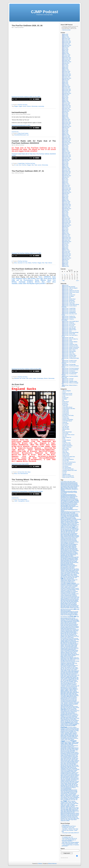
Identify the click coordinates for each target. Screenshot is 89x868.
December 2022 (67, 89)
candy (66, 572)
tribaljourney (68, 800)
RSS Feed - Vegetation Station (70, 381)
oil (61, 712)
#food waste (68, 499)
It (71, 667)
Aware (70, 545)
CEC (72, 573)
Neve (65, 707)
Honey (66, 660)
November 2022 (67, 91)
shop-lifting (69, 763)
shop (65, 763)
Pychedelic (67, 733)
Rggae (73, 748)
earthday (65, 621)
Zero (65, 821)
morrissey (63, 700)
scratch (73, 760)
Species (77, 775)
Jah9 (29, 278)
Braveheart (63, 563)
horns (71, 660)
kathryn (70, 673)
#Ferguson (63, 499)
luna (64, 687)
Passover (70, 715)
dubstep (72, 619)
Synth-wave (74, 783)
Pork (74, 720)
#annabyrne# (76, 486)
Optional (73, 712)
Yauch (69, 819)
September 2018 (67, 159)
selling (73, 761)
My (63, 704)
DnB (64, 611)
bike (67, 555)
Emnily (62, 624)
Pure (75, 732)
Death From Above (72, 603)
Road (71, 750)
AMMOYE (47, 277)
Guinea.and (70, 651)
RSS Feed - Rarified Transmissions (71, 347)
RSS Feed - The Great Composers (71, 368)
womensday (41, 106)
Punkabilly (71, 732)
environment (67, 624)
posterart (77, 720)
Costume (73, 588)
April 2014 (66, 232)
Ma (76, 687)
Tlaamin (74, 794)
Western (77, 813)
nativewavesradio (65, 706)
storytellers (68, 779)
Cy (77, 598)
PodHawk (40, 864)
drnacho (75, 614)
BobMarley (72, 559)
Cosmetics (68, 588)
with (66, 814)
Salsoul (65, 759)
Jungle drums (74, 671)
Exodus (71, 628)
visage (67, 809)
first (72, 633)
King (72, 674)
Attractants (63, 545)
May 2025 (66, 51)
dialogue (68, 607)
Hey (68, 658)
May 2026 (66, 34)
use (71, 806)
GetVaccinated (68, 645)
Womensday (35, 106)
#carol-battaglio (64, 492)
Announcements (64, 541)
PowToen (67, 725)
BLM (71, 557)
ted (65, 787)
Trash (76, 799)
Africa (16, 263)
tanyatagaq (63, 786)
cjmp (76, 578)
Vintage (77, 808)
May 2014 (66, 231)
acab (74, 532)
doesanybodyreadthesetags (67, 612)
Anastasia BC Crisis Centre (68, 828)
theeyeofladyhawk (65, 790)
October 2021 (67, 108)
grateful (66, 649)
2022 (69, 532)
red (73, 738)
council (65, 589)
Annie (75, 539)
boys (73, 561)
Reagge (73, 736)
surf (76, 781)
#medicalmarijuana (65, 509)
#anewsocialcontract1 (66, 486)
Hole (68, 659)
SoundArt (63, 774)
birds (75, 555)
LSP (78, 686)
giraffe (73, 646)
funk (77, 638)
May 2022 (66, 99)
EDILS (69, 622)
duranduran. (63, 620)
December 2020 (67, 122)
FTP (63, 637)
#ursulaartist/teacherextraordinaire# (69, 525)
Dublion (70, 618)
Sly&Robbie (63, 768)
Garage (62, 641)
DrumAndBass (69, 615)
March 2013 (66, 250)
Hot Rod (71, 661)
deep (69, 605)
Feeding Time (65, 417)
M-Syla (74, 687)
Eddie (66, 622)
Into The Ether (66, 424)
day (62, 602)
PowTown (24, 165)
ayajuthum (63, 547)
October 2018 (67, 158)
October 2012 (67, 257)
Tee (71, 787)
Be (64, 551)
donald (76, 612)
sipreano (67, 765)
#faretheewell (72, 498)
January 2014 (67, 236)
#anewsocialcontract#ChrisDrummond (69, 483)
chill (62, 577)
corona (69, 587)
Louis (72, 686)
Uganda (73, 805)
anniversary (69, 540)
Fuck (65, 637)
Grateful (63, 649)
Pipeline (67, 718)
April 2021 (66, 117)
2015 (72, 531)
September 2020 (67, 126)
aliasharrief (66, 537)
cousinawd (63, 593)
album (78, 536)
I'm (66, 662)
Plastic (78, 718)
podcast (66, 719)
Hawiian (74, 655)
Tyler (65, 805)
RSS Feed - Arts (67, 298)
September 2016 (67, 192)
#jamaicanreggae (65, 505)
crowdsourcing (73, 597)
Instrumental (64, 665)
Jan (72, 668)
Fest (62, 632)
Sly (75, 767)
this (76, 791)
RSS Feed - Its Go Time (68, 326)
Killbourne (69, 674)
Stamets (67, 778)
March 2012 (66, 266)
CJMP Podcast (44, 12)
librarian (75, 681)
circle (64, 578)
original (69, 713)
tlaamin (62, 795)
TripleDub (73, 801)
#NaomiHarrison (64, 510)
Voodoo (75, 809)
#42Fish (65, 482)
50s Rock (65, 529)
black (70, 556)
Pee (66, 716)
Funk (75, 638)
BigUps (64, 555)
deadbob (66, 603)
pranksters (63, 729)
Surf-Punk (63, 782)
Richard (63, 749)
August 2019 (66, 144)
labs (73, 676)
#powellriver (63, 514)
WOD (71, 814)
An (66, 538)
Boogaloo (68, 560)
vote (78, 809)
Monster (68, 699)
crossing (68, 597)
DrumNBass (75, 615)
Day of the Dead (68, 602)
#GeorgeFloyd (64, 502)
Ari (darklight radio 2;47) (68, 837)
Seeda (66, 761)
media (67, 695)
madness (70, 688)
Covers (77, 594)
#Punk (68, 516)
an (65, 538)
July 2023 (66, 81)
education (74, 622)
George (62, 644)
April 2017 (66, 183)
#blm (73, 488)
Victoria (73, 808)
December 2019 (67, 139)
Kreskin (69, 675)
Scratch (76, 760)
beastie (77, 551)
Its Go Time (65, 425)
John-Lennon (72, 669)
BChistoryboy (74, 550)
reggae (20, 106)
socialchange (70, 771)
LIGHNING (71, 682)
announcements (72, 541)
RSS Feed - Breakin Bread (69, 299)
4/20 (62, 528)
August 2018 (66, 161)
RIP (74, 749)
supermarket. (72, 781)
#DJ (77, 497)
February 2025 (67, 55)
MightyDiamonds (70, 697)
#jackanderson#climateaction (71, 504)
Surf (78, 781)
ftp (61, 637)
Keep (62, 674)
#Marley (71, 508)
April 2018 (66, 166)
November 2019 (67, 140)
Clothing (69, 580)
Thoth (62, 792)
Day (63, 602)
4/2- (78, 527)
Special (74, 775)
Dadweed (63, 599)
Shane (62, 763)
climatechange (64, 580)
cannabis (69, 572)
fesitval (75, 631)
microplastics (64, 697)
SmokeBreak (74, 768)
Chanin (62, 574)
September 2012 (67, 258)
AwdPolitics (74, 546)
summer (75, 780)
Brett (68, 565)
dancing (67, 600)
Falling (62, 629)
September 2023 (67, 78)
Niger (62, 709)
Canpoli (63, 573)
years (72, 819)
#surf (66, 523)
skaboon (64, 766)
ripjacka (77, 749)
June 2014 (66, 229)
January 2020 (67, 137)
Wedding (74, 811)
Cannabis (73, 572)
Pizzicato (71, 718)
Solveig (72, 772)
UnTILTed (65, 472)
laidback (75, 677)
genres (75, 643)
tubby (77, 803)
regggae (66, 744)
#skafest (63, 522)
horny (74, 660)
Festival (65, 632)
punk (68, 732)
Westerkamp (64, 813)
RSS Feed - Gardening (68, 323)
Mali (66, 691)
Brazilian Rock (75, 563)
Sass (67, 760)
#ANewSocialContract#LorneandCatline (69, 485)
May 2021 (66, 115)
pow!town (73, 723)
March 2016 (66, 200)
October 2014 (67, 224)
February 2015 (67, 218)
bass (62, 550)
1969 (62, 531)
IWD (27, 378)
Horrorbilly (63, 661)
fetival (75, 632)
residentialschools (74, 746)
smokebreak (63, 769)
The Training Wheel (22, 499)
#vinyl (78, 525)
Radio (68, 735)
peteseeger (63, 717)
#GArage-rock (66, 501)
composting (63, 584)
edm (71, 622)
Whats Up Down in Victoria (68, 477)
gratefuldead (71, 649)
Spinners (73, 776)
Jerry (66, 669)
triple (62, 801)
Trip (77, 800)
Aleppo (62, 537)
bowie (68, 561)
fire (70, 633)
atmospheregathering (73, 544)
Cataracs (69, 573)
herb (68, 657)
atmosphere (72, 543)
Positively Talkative (67, 440)
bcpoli (62, 551)
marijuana (75, 691)
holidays (71, 659)
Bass (76, 548)
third (75, 791)
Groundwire (72, 650)
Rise (62, 750)
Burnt (68, 568)
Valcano (73, 806)
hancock (74, 652)
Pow (66, 722)
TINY (69, 793)
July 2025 (66, 48)
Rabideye (71, 734)
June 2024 (66, 66)
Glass (67, 647)
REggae (72, 739)
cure (69, 598)
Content (66, 586)
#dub (68, 498)
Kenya (65, 674)
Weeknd (66, 812)
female (24, 378)
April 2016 (66, 199)
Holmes (75, 659)
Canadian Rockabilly (70, 571)
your (65, 820)
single (75, 764)
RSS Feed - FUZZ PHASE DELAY (71, 321)
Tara (68, 786)
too (76, 795)
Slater (66, 767)
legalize (71, 679)
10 (64, 528)
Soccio (66, 771)
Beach (66, 551)
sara (65, 760)
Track (68, 797)
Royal (74, 756)
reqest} (68, 746)
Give (64, 647)
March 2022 (66, 102)
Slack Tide (65, 451)
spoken (64, 777)
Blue (78, 557)
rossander (70, 756)
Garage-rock (73, 641)
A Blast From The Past (67, 394)
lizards (65, 685)
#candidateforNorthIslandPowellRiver (69, 491)
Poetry (64, 439)
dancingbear (75, 600)
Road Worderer (66, 450)
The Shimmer (65, 466)
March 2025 (66, 54)
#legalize (74, 506)
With (68, 814)
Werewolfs (70, 812)
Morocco (75, 699)
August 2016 (66, 194)
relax (62, 745)
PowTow (71, 725)
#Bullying (63, 490)
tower (75, 796)
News (74, 707)
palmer (71, 714)
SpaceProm (66, 775)
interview (74, 665)
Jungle (69, 671)
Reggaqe (69, 742)
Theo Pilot (66, 791)
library (62, 682)
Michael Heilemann (53, 864)
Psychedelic (71, 731)
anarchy (74, 538)
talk (71, 785)
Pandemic (75, 714)
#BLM (70, 488)
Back (68, 547)
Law (28, 135)
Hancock (63, 654)
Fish (62, 634)
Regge (77, 742)
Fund (72, 638)
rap (77, 735)
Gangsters (71, 640)
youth (69, 820)
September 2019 (67, 143)
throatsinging (40, 378)
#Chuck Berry (71, 492)
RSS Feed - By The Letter (69, 302)
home (78, 659)
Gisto (62, 647)
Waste (62, 811)
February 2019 (67, 152)
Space (76, 774)
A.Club (64, 396)
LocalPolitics (74, 685)
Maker (75, 690)
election (63, 623)
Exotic (74, 628)
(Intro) (65, 526)
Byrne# (72, 569)
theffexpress (72, 790)
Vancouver (63, 808)
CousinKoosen (64, 594)
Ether (68, 626)
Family (65, 629)
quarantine (75, 733)
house (74, 661)
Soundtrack (68, 774)
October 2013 (67, 240)
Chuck (73, 577)
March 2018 (66, 167)
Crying (78, 597)
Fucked (68, 637)
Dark (67, 601)
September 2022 (67, 93)
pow (68, 722)
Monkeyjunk (63, 699)
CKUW (70, 579)
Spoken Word (65, 453)
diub (62, 609)
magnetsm (71, 690)
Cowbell (70, 596)
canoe (77, 572)
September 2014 (67, 225)
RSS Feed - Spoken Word (69, 354)
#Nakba (71, 509)
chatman (75, 574)
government (68, 648)
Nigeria (65, 709)
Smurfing (77, 769)
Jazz (64, 669)
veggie (70, 808)
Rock (69, 751)
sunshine (63, 781)
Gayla (64, 643)
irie (67, 667)
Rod (77, 754)
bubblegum (75, 566)
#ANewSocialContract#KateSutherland (69, 484)
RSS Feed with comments (69, 287)
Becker (71, 552)
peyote (67, 717)
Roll (65, 755)
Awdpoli (63, 546)
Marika (62, 692)
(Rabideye (75, 526)
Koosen (66, 675)
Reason (76, 736)
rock (66, 751)
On (70, 712)
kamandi (68, 672)
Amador (63, 538)
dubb (78, 617)
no (73, 709)
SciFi (70, 760)
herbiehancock (64, 658)
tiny (67, 793)
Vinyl (62, 809)
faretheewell (70, 629)
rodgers (63, 755)
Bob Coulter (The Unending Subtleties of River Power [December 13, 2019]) (70, 843)
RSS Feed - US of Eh (68, 380)
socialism (75, 771)
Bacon (70, 547)
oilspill (63, 712)
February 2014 (67, 235)
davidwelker (76, 601)
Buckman (63, 567)
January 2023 (67, 88)
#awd (62, 487)
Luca (62, 687)
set (61, 762)
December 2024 (67, 58)
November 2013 (67, 239)
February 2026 (67, 38)
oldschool (67, 712)
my (61, 704)
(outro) (71, 526)
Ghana (73, 645)
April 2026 (66, 36)
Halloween (63, 652)
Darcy (62, 601)
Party (66, 715)
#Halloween (76, 502)
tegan (73, 787)
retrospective (64, 748)
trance (62, 799)
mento (62, 696)
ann (73, 539)
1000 (77, 530)
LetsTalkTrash (68, 681)
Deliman (65, 606)
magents (67, 689)
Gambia (67, 640)
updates (68, 806)
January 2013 (67, 253)
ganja (75, 640)
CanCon (76, 571)
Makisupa (63, 691)
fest (77, 631)
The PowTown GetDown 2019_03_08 (28, 269)
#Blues (76, 488)
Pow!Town (68, 723)
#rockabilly (74, 518)
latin (78, 678)
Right (70, 749)
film (66, 633)
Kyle (78, 675)
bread (65, 564)
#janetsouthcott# (72, 505)
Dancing (71, 600)
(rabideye (63, 527)
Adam (62, 534)
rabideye (75, 734)
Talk (72, 785)
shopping (73, 763)
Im (71, 662)
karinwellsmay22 (19, 112)
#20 (62, 482)
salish (62, 759)
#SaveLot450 (64, 520)
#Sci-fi (68, 520)
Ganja (78, 640)
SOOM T (43, 283)
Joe (68, 669)
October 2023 (67, 77)
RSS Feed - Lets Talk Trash (69, 327)
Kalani (64, 672)
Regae (69, 739)
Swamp (66, 783)
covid (70, 595)
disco (75, 608)
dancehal (72, 599)
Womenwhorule (24, 474)
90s (64, 530)
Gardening (65, 422)
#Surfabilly (77, 523)
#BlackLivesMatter (65, 488)
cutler (75, 598)
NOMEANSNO (64, 710)
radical (62, 735)
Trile (72, 800)
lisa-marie (73, 683)
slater (69, 767)
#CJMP (75, 492)
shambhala (72, 762)
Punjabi (62, 732)
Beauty (68, 552)
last (76, 678)
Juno (78, 671)
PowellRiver (71, 724)
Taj (69, 785)
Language (73, 678)
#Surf (68, 523)
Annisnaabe (63, 540)
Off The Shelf (65, 433)
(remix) (67, 527)
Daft (66, 599)
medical (70, 695)
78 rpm (73, 529)
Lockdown (68, 686)
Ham (71, 652)
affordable (72, 534)
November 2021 (67, 107)
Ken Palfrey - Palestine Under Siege (70, 829)
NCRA (73, 706)
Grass (72, 648)
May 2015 (66, 214)
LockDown (63, 686)
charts (72, 574)
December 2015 (67, 205)
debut (67, 605)
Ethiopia (71, 626)
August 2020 (66, 128)
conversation (75, 586)
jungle (62, 671)
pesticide (74, 716)
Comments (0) (15, 132)
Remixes (71, 745)
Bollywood (63, 560)
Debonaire (63, 605)
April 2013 (66, 248)
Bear (71, 551)
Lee (68, 679)
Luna (66, 687)
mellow (74, 695)
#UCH (76, 524)
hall (77, 651)
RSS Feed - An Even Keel (69, 295)
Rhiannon (76, 748)
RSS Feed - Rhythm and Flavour (70, 349)
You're (62, 820)
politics (75, 719)
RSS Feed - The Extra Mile (69, 365)
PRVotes (77, 730)
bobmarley (67, 559)
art (76, 542)
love (74, 686)
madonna (63, 689)
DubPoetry (68, 619)
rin (72, 749)
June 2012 (66, 262)
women (25, 106)
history (65, 659)
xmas (66, 819)
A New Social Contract (23, 133)
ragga (73, 735)
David (72, 601)
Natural (70, 706)
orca (76, 712)
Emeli (75, 623)
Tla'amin (63, 794)
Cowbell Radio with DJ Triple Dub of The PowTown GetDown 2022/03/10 (34, 142)
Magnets (63, 690)
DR (67, 613)
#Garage (72, 500)
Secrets (63, 761)
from (75, 636)
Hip (78, 658)
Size (75, 765)
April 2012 (66, 265)
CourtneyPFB (67, 592)
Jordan (75, 670)
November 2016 (67, 189)
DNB (62, 611)
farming (74, 629)
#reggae (63, 517)
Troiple (70, 802)
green (75, 649)
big (61, 555)
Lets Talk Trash (66, 426)
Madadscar (66, 688)
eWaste (67, 628)
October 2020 (67, 125)
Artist (77, 542)
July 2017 (66, 178)
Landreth (66, 678)
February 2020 (67, 136)
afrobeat (66, 536)
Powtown (63, 726)
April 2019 (66, 150)
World (74, 816)
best (74, 553)
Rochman (63, 751)
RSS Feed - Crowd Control (69, 310)
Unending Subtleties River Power (70, 470)
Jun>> (78, 281)
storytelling (73, 779)
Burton (73, 568)
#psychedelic (70, 515)
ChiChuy (75, 575)
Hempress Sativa (21, 278)
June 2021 (66, 114)
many (71, 691)
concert (78, 584)
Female (74, 630)
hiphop (62, 659)
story (62, 779)
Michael (72, 696)
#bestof (76, 487)
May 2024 (66, 67)
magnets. (67, 690)
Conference (63, 585)
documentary (68, 611)
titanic (75, 793)
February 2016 (67, 202)
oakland (65, 711)
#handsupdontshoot (65, 503)
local (70, 685)
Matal (62, 693)
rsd (62, 758)
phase (70, 717)
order (66, 713)
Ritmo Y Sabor (66, 448)
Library (65, 682)
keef (75, 673)
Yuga (72, 820)
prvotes (73, 730)
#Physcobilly (72, 513)
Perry (68, 716)
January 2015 (67, 220)
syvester (63, 785)
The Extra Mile (66, 461)
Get (69, 644)
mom (72, 698)
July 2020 (66, 129)
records (75, 737)
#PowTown (69, 514)
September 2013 (67, 242)
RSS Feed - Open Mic (68, 338)
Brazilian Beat (69, 563)
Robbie (74, 750)
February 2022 (67, 103)
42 (68, 528)
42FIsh (71, 528)
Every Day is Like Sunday (68, 415)
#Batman (65, 487)
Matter (65, 693)
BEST (76, 553)
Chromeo (70, 577)
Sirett (70, 765)
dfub (62, 607)
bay (64, 550)
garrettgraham (76, 642)
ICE (67, 662)
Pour (63, 722)
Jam (66, 668)
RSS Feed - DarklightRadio (69, 312)
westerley (73, 813)
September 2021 (67, 110)
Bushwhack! (65, 403)
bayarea (67, 550)
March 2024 (66, 70)
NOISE (75, 709)
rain (75, 735)
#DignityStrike (72, 497)
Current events (66, 413)
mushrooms (71, 702)
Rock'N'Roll (72, 751)
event (66, 627)
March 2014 (66, 233)
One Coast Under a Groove (68, 435)
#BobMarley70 (75, 489)
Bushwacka (63, 569)
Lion (70, 683)
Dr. (68, 613)
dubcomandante (64, 618)
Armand (73, 542)
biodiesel (72, 555)
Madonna (75, 688)
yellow (75, 819)
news (71, 707)
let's (75, 679)
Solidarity (68, 772)
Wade (65, 810)
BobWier (76, 559)
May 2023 (66, 82)
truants (62, 803)
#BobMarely (63, 489)
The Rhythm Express (33, 283)
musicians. (76, 703)
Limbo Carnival (66, 683)
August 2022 (66, 95)
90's (78, 529)
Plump (62, 719)
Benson (71, 553)
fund (70, 638)
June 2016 (66, 196)
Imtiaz (73, 662)
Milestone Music (66, 429)
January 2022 (67, 104)
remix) (68, 745)
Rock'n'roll (63, 752)
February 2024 (67, 71)
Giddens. (63, 646)
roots (76, 755)
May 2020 (66, 132)
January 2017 (67, 187)
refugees (63, 739)
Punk (66, 732)
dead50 (62, 603)
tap (67, 786)
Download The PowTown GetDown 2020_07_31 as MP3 (26, 253)
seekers (69, 761)
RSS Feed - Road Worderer (69, 351)
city (74, 578)
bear (69, 551)
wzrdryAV (63, 819)
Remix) (65, 745)
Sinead (72, 764)
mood (71, 699)
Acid (66, 533)
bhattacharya (72, 554)
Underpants (63, 806)
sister (73, 765)
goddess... (75, 647)
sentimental (77, 761)
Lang (69, 678)
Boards (76, 558)
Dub (20, 165)
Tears (76, 786)
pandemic (63, 715)
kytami (65, 676)
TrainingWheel (21, 501)
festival (68, 632)
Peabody (63, 716)
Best (62, 554)
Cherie (72, 575)
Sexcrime (64, 762)
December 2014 (67, 221)
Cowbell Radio (21, 163)
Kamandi (72, 672)
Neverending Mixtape (67, 432)
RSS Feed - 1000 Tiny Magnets (70, 288)
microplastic (76, 696)
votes (62, 810)
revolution (69, 748)
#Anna (72, 486)
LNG (67, 685)
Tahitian (66, 785)
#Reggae (77, 516)
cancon (62, 572)
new (67, 707)
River (68, 750)
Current (72, 598)
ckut (68, 579)
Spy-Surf (63, 778)
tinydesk (72, 793)
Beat (65, 552)
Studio (77, 779)
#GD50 (77, 501)
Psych (67, 731)
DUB (69, 617)
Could (62, 589)
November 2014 (67, 222)
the (75, 788)
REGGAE (68, 741)
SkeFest (63, 767)
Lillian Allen (22, 283)
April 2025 (66, 52)
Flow (68, 634)
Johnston (69, 670)
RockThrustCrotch (65, 754)
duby (75, 619)
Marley (30, 263)
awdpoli (70, 546)
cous (72, 592)
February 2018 (67, 169)
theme (76, 790)
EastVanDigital (76, 621)
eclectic (62, 622)
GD (67, 643)
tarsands (72, 786)
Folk (75, 634)
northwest (72, 710)
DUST (68, 620)
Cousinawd (75, 592)
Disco (78, 608)
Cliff (73, 579)
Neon (62, 707)
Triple (36, 165)
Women (29, 106)
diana (71, 607)
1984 (67, 531)
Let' (62, 681)
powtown (75, 725)
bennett (68, 553)
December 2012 (67, 254)
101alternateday (68, 530)
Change (77, 573)
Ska (33, 165)
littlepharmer (70, 684)
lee (66, 679)
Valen (77, 806)
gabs (64, 640)
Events (69, 627)
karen (67, 673)
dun (77, 619)
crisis (65, 597)
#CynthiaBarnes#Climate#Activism (68, 495)
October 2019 (67, 141)
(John (68, 526)
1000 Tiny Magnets (67, 391)
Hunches (63, 662)
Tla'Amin (67, 794)
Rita (43, 263)
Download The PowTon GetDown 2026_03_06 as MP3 (26, 97)
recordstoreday (64, 738)
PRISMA (63, 730)
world (76, 816)
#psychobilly (75, 515)
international (69, 665)
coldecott (63, 581)
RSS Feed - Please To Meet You (70, 339)
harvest (75, 654)
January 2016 (67, 203)
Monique (75, 698)
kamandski (63, 673)
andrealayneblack (65, 539)
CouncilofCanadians (71, 589)
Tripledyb (63, 802)
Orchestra (63, 713)
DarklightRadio (66, 414)
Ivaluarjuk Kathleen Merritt (29, 282)
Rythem (75, 758)
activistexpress (74, 533)
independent (69, 663)
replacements (64, 746)
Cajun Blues (76, 569)
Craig (62, 597)
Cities (72, 578)
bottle (62, 561)
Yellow (78, 819)
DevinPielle (74, 606)
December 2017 (67, 172)
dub (17, 165)
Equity (62, 626)
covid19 (63, 596)
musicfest (66, 703)
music (78, 702)
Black (72, 556)
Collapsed (69, 581)
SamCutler (69, 759)
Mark (65, 692)
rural (72, 758)
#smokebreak (68, 522)
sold (65, 772)
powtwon (74, 727)
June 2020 (66, 130)
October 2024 (67, 60)
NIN (69, 709)
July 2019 (66, 146)
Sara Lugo (40, 278)
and (77, 538)
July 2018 (66, 162)
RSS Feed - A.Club (67, 294)
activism (69, 533)
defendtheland (74, 605)
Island (69, 667)
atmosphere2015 (65, 544)
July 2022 (66, 96)
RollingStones (69, 755)
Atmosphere (66, 543)
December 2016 (67, 188)
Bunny (73, 567)
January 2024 (67, 73)
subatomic (63, 780)
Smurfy (62, 771)
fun (68, 638)
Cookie (62, 587)
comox (72, 582)
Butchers (68, 569)
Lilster (75, 682)
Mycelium (66, 704)
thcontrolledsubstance (67, 788)
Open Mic (65, 436)
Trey (64, 800)
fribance (70, 636)
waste (76, 810)
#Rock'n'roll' (63, 518)
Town (62, 797)
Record (72, 737)
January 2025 (67, 56)
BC (71, 550)
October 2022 (67, 92)
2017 (76, 531)
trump (68, 803)
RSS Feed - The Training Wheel (70, 372)
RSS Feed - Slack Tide (68, 353)
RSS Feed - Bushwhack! (68, 300)
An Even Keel (18, 384)
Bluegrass (65, 558)
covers (62, 595)
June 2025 (66, 49)
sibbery (65, 764)
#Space (73, 522)
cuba (62, 598)
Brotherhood (72, 565)
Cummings (66, 598)
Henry (65, 657)
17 (66, 528)
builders (67, 567)
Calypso (70, 570)
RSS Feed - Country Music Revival (71, 305)
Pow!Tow (76, 722)
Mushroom (66, 702)
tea (74, 786)
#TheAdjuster (64, 524)
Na (19, 474)
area (70, 542)
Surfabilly (76, 782)
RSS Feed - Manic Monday (69, 328)
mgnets (68, 696)
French (66, 636)
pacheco (73, 713)
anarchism (70, 538)
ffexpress (63, 633)
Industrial (67, 664)
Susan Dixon (48, 278)
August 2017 (66, 177)
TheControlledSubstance (66, 789)
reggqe (70, 744)
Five (64, 634)
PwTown (63, 733)
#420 (68, 482)
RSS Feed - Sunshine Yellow (69, 355)
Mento (77, 695)
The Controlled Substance (68, 459)
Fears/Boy (67, 630)
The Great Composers (67, 464)
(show (70, 527)
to (65, 795)
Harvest (63, 655)
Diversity (67, 609)
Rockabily (72, 752)
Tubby (74, 803)
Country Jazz (69, 591)
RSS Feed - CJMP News (69, 303)
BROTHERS (64, 566)
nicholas (77, 707)
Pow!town (63, 723)
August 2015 (66, 210)
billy (69, 555)
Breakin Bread (66, 402)
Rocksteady (63, 753)
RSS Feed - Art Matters (68, 296)
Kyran (62, 676)
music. (62, 703)
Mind (75, 697)
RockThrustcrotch (75, 753)
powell (76, 723)
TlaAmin (71, 794)
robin (77, 750)
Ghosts (76, 645)
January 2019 (67, 154)
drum (65, 615)
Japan (76, 668)
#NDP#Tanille (71, 510)
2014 (69, 531)
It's (72, 667)
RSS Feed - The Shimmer (69, 371)
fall (78, 628)
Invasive (64, 667)
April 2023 (66, 84)
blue (62, 558)
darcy (65, 601)
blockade (75, 557)
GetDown (76, 644)
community (68, 582)
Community (63, 582)
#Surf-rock (72, 523)
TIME (76, 792)
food (66, 635)
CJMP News (65, 406)
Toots (62, 796)
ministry (63, 698)
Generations (70, 643)
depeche (69, 606)
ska (62, 766)
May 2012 (66, 264)
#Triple (73, 524)
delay (62, 606)
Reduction (76, 738)
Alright (78, 537)
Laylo (64, 679)
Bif (76, 554)
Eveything (63, 628)
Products (67, 730)
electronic (67, 623)
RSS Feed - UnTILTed (68, 379)
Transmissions (72, 799)
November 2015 (67, 206)
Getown (63, 645)
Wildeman (63, 814)
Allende (73, 537)
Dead (73, 602)
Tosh (64, 796)
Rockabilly (68, 752)
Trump (71, 803)
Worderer (70, 816)
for (74, 635)
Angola (70, 539)
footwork (72, 635)
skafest (77, 766)
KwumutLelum (74, 675)
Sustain (62, 783)
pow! (72, 722)
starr (70, 778)
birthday (63, 556)
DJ (15, 165)
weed (78, 811)
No (71, 709)
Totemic (67, 796)
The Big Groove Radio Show (69, 457)
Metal (65, 696)
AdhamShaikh (67, 534)
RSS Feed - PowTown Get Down (70, 346)
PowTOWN (73, 726)
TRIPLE (69, 801)
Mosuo (16, 474)
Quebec (63, 734)
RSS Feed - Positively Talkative (70, 342)
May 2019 (66, 148)
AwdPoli (66, 546)
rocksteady (69, 753)
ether (65, 626)
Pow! (70, 722)
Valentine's (63, 807)
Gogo (62, 648)
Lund (69, 687)
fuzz (62, 640)
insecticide (72, 664)
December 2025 (67, 41)
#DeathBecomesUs (65, 497)
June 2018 (66, 163)
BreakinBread (64, 565)
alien (70, 537)
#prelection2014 (75, 514)
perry (71, 716)
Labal (68, 676)
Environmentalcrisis (74, 624)
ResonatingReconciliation (66, 747)
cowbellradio (74, 596)
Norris (69, 710)
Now (76, 710)
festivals (72, 632)
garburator (67, 642)
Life (68, 682)
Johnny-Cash (64, 670)
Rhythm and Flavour (67, 447)
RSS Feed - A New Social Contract (71, 292)
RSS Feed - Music (67, 331)
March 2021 (66, 118)
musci (62, 702)
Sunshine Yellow (66, 454)
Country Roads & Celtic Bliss (69, 409)
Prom (70, 730)
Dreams (66, 614)
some (75, 772)
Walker (70, 810)
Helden (62, 657)
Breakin (68, 564)
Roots (74, 755)
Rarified (63, 736)
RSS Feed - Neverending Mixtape (70, 332)
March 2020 (66, 135)
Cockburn (73, 580)
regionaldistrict (75, 744)
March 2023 (66, 85)
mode (70, 698)
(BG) (63, 526)
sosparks (74, 773)
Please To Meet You (67, 437)
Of (78, 711)
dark (70, 601)
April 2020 (66, 133)
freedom (63, 636)
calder (67, 570)
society (62, 772)
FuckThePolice (64, 638)
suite (72, 780)
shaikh (68, 762)
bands (69, 548)
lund (71, 687)
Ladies (75, 676)
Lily (62, 683)
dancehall (16, 378)
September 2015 (67, 209)
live (76, 684)
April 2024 (66, 69)
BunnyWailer (64, 568)
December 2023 (67, 74)
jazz (62, 669)
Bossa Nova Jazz (74, 560)
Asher (62, 543)
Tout (72, 796)
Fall (76, 628)
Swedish (70, 783)
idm (69, 662)
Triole (74, 800)
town (77, 796)
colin (66, 581)
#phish (62, 513)
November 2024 (67, 59)
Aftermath (74, 536)
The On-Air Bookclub (67, 465)
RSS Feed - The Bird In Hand (70, 361)
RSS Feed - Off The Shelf (69, 334)
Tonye (40, 277)
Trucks (66, 803)
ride (68, 749)
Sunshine (67, 781)
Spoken (68, 777)
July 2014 (66, 228)
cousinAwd (73, 593)
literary (66, 684)
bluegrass (70, 558)
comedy (73, 581)
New (69, 707)
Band (66, 548)
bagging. (63, 548)
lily (77, 682)
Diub (64, 609)
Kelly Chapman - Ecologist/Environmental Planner (69, 826)
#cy (66, 494)
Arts (26, 472)
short (76, 763)
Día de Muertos (73, 620)
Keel (77, 673)
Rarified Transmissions (67, 446)
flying (73, 634)
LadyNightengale (69, 677)
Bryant (71, 566)
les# (73, 679)
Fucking (72, 637)
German (66, 644)
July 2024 (66, 65)
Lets (64, 681)
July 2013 (66, 244)
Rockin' (76, 752)
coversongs (66, 595)
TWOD (62, 805)
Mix (65, 698)
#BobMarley (69, 489)
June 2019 (66, 147)
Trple (75, 802)
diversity (71, 609)
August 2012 (66, 259)
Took (78, 795)
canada (74, 570)
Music (29, 472)
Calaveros (63, 570)
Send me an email (66, 30)
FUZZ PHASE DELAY (67, 421)
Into (77, 665)
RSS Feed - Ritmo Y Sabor (69, 350)
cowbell (66, 596)
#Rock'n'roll (67, 517)
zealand (75, 820)
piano (62, 718)
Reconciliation (64, 737)
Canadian (63, 571)
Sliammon (72, 767)
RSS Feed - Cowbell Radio (69, 308)
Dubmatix (63, 619)
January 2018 (67, 170)
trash (62, 800)
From (73, 636)
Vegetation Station (66, 474)
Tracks (71, 797)
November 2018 (67, 156)
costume (77, 588)
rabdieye (66, 734)
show (62, 764)
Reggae (16, 106)
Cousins (69, 594)
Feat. (71, 630)
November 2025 (67, 43)
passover (74, 715)
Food (68, 635)
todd (66, 795)
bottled (65, 561)
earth (62, 621)
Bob (64, 559)
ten (75, 787)
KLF (76, 674)
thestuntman (71, 791)
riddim (66, 749)
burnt (70, 568)
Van (74, 807)
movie (70, 700)
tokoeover (70, 795)
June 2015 (66, 213)
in (75, 662)
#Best (69, 487)
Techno (62, 787)
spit (62, 777)
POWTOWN (68, 726)
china (64, 577)
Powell (62, 724)
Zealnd (62, 821)
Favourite (63, 630)
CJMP (16, 501)
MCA (76, 693)
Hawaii (66, 655)
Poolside (67, 720)
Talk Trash (76, 785)
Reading (69, 736)
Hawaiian (70, 655)
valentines (68, 807)
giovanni (69, 646)
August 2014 (66, 226)
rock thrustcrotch (73, 754)
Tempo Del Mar (66, 455)
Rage (70, 735)
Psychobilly (76, 731)
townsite (65, 797)
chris (66, 577)
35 (67, 528)
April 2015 (66, 216)
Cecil (74, 573)
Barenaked (73, 548)
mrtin (76, 700)
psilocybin (63, 731)
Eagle (77, 620)
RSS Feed (65, 285)
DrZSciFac (65, 617)
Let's (77, 679)
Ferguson (63, 631)
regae (66, 739)
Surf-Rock (68, 782)
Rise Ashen (46, 282)
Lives (62, 685)
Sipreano (63, 765)
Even (64, 627)
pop (70, 720)
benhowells (63, 553)
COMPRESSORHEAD (71, 584)
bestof (68, 554)
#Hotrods (63, 504)
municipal (63, 701)
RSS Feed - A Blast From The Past (71, 291)
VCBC (67, 808)
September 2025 (67, 45)
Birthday (66, 556)
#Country (63, 494)
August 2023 (66, 80)
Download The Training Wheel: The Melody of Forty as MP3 (27, 492)
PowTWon (70, 727)
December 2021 (67, 106)
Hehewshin (73, 656)
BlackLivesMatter (65, 557)
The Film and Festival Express (69, 462)
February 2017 (67, 185)
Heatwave (66, 656)
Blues (73, 558)
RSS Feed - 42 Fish (67, 289)
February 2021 (67, 119)
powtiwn (63, 725)
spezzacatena (68, 776)
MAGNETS (75, 689)
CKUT (65, 579)
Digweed (63, 608)
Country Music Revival (67, 407)
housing (77, 661)
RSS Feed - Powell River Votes (70, 345)
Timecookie (63, 793)
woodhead (63, 816)
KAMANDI (76, 672)
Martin (77, 692)
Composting (73, 583)
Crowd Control (66, 411)
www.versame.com (65, 817)
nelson (76, 706)
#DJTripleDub (64, 498)
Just (62, 672)
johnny (77, 669)
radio (65, 735)
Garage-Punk (67, 641)
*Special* (73, 527)
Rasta (66, 736)
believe (75, 552)
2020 (64, 532)
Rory (62, 756)
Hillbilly (75, 658)
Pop (72, 720)
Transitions (66, 799)
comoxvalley (64, 583)
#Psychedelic (64, 515)
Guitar (75, 651)
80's (76, 529)
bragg (75, 561)
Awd (73, 545)
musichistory (71, 703)
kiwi (74, 674)
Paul (77, 715)
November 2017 (67, 173)
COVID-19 (74, 595)
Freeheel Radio (66, 418)
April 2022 (66, 100)
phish (73, 717)
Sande (62, 760)
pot (62, 722)
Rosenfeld (65, 756)
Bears (74, 551)
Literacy (63, 684)
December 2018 (67, 155)
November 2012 (67, 255)
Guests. (63, 651)
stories (72, 778)
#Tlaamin (69, 524)
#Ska (76, 520)
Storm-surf (76, 778)
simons (68, 764)
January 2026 (67, 40)
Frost (77, 636)
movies (73, 700)
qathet (71, 733)
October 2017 (67, 174)
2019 (62, 532)
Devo (77, 606)
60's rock (70, 529)
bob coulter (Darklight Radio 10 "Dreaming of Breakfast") (69, 840)
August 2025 (66, 47)
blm (69, 557)
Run (70, 758)
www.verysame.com (73, 817)
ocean (68, 711)
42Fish (74, 528)
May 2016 (66, 198)
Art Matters (65, 399)
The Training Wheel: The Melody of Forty (30, 480)
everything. (77, 627)
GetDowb (72, 644)
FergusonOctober (69, 631)
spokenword (72, 777)
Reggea (63, 744)
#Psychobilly (64, 516)
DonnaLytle (63, 613)
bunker (70, 567)
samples (74, 759)
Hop (69, 660)
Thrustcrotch (72, 792)
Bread (62, 564)
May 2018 (66, 165)
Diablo (64, 607)
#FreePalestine (74, 499)
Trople (73, 802)
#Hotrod (75, 503)
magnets (71, 689)
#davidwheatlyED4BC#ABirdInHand (68, 496)
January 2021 (67, 121)
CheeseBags (64, 575)
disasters (72, 608)
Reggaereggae (64, 742)
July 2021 (66, 113)
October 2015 (67, 207)
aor (68, 542)
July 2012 (66, 261)
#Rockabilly (69, 518)
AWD (75, 545)
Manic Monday (66, 428)
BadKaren (74, 547)
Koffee (33, 278)
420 (73, 530)
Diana (74, 607)
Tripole (67, 802)
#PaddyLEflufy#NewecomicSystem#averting (70, 512)
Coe (76, 580)
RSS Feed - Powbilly (68, 343)
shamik (76, 762)
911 (75, 530)
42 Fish (64, 392)
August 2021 (66, 111)
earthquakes (70, 621)
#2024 (74, 482)
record (69, 737)
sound (77, 773)
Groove (62, 650)
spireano (77, 776)
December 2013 (67, 237)
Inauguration (64, 663)
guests (77, 650)
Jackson (63, 668)
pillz (64, 718)
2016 (74, 531)
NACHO (76, 704)
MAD (62, 688)
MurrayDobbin (74, 701)
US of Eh (64, 473)
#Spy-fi (76, 522)
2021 (67, 532)
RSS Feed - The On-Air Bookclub (70, 370)
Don (74, 612)
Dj (74, 609)
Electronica (71, 623)
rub (63, 758)
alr (76, 537)
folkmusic (63, 635)
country (77, 589)
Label (71, 676)
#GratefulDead (70, 502)
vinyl (64, 809)
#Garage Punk (72, 501)
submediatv (68, 780)
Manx (68, 691)
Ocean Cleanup (73, 711)
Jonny (72, 670)
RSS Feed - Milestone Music (69, 330)
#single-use (72, 520)
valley (72, 807)
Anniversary (74, 540)
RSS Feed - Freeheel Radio (69, 318)
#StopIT (63, 523)
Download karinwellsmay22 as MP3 (21, 125)
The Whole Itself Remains (68, 469)
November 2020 (67, 124)
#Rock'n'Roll (73, 517)
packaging (63, 714)
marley (74, 692)
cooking (66, 587)
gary (62, 643)
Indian (74, 663)
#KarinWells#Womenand (20, 135)
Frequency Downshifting (68, 420)
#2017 (71, 482)
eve (62, 627)
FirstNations (75, 633)
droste (62, 615)
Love (76, 686)
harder (69, 654)
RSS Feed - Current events (69, 311)
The (73, 788)
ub (70, 805)
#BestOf (72, 487)
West (74, 812)
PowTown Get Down (23, 105)
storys (64, 779)
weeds (62, 812)
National (71, 705)
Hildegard (72, 658)
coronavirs (73, 587)
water (65, 811)
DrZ (62, 617)
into (62, 667)
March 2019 (66, 151)
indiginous (63, 664)
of (79, 711)
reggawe (74, 742)
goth (64, 648)
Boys (71, 561)
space (62, 775)
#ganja (62, 500)
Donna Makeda (40, 280)
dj (77, 609)
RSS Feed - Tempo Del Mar (69, 357)
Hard (66, 654)
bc (69, 550)
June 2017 (66, 180)
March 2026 (66, 37)
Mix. (67, 698)
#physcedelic (67, 513)
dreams (62, 614)
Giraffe (76, 646)
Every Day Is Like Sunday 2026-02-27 (71, 833)
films (68, 633)
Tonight (74, 795)
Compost (68, 583)
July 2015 (66, 211)
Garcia (71, 642)
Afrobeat (70, 536)
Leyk (72, 681)
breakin (72, 564)
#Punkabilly (72, 516)
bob (62, 559)
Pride (77, 729)
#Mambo (67, 508)
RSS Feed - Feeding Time (69, 316)
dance (69, 599)
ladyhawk (63, 677)
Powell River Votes (67, 443)
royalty (77, 756)
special (71, 775)
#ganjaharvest (67, 500)
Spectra (63, 776)
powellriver (66, 724)
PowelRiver (77, 724)
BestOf (64, 554)
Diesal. (77, 607)
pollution (63, 720)
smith (67, 768)
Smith (70, 768)
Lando (62, 678)
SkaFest (74, 766)
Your (67, 820)
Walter (74, 810)
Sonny (70, 773)
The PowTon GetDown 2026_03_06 (27, 26)
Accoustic (63, 533)
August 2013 (66, 243)
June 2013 (66, 246)
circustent (68, 578)
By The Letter (65, 404)
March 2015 (66, 217)
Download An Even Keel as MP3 (20, 464)
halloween (68, 652)
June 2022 (66, 97)
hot (66, 661)
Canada (77, 570)
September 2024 (67, 62)
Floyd (70, 634)
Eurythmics (75, 626)
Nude (62, 711)
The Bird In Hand (66, 458)
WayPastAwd (69, 811)
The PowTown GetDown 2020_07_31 (28, 171)
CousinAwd (68, 593)
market (68, 692)
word (67, 816)
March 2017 (66, 184)
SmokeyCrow (69, 769)
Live (74, 684)
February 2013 (67, 251)
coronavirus (63, 588)
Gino (66, 646)
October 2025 (67, 44)
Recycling (70, 738)
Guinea (66, 651)
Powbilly (64, 442)
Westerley (69, 813)
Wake (67, 810)
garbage (63, 642)
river (66, 750)
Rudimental (67, 758)
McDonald (63, 695)
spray (76, 777)
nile (68, 709)
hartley (72, 654)
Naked (62, 705)
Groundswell (67, 650)
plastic (75, 718)
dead (76, 602)
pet (77, 716)
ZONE (68, 821)
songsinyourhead (65, 773)
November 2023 (67, 76)
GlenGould (71, 647)
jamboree (69, 668)
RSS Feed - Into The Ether (69, 324)
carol (65, 573)
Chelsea (68, 575)
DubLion (73, 618)
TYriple (68, 805)
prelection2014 (73, 729)
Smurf (74, 769)
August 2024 (66, 63)
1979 (64, 531)
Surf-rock (72, 782)
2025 (72, 532)
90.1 (62, 530)
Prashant (68, 729)
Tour (70, 796)
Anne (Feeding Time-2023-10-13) (70, 839)
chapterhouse (67, 574)
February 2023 (67, 87)
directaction (67, 608)
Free (76, 635)
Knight (62, 675)
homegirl (63, 660)
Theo (62, 791)
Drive (69, 614)
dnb (78, 609)
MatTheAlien (69, 693)
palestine (68, 714)
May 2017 (66, 181)
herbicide (71, 657)
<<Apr (63, 281)
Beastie (62, 552)
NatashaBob (67, 705)
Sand (77, 759)
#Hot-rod (72, 503)
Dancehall (20, 263)
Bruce (68, 566)
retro (73, 747)
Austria (67, 545)
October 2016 (67, 191)
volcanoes (71, 809)
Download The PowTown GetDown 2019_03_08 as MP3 (26, 369)
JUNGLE (66, 671)
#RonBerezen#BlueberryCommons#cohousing (71, 519)
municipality (68, 701)
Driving (72, 614)
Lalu (77, 677)
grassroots (76, 648)
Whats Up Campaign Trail (68, 476)
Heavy (70, 656)
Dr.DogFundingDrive (73, 613)
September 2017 (67, 176)
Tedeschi (68, 787)
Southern (72, 774)
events (73, 627)
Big (77, 554)
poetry (31, 378)
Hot (68, 661)
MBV (73, 693)
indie (76, 663)
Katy (73, 673)
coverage (73, 594)
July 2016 (66, 195)
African (62, 536)
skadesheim (69, 766)
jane (74, 668)
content (70, 586)
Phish (76, 717)
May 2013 (66, 247)
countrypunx (63, 591)
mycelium (70, 704)
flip (66, 634)
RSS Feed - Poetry (67, 340)
